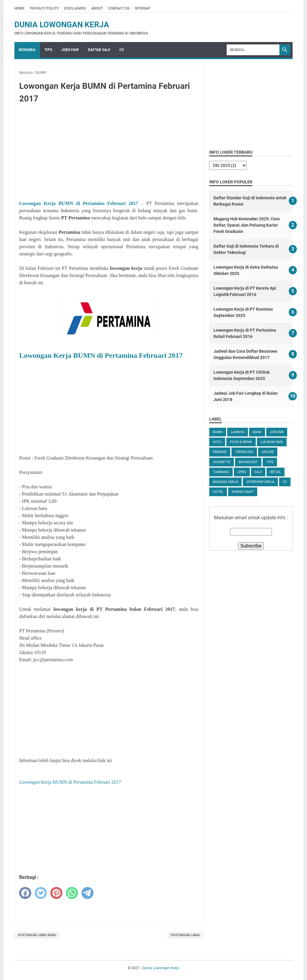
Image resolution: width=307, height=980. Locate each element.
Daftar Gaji (99, 50)
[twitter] (41, 893)
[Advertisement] (109, 153)
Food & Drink (241, 442)
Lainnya (238, 432)
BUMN (218, 432)
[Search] (253, 50)
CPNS (242, 472)
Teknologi (244, 452)
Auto (217, 442)
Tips (48, 50)
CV (122, 50)
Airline (268, 452)
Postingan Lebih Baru (37, 935)
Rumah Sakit (243, 492)
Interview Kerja (260, 482)
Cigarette (222, 462)
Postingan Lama (185, 935)
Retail (276, 472)
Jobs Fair (70, 50)
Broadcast (248, 462)
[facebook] (25, 893)
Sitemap (143, 8)
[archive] (228, 165)
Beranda (27, 50)
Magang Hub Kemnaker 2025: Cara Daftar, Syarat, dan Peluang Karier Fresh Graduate (247, 225)
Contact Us (119, 8)
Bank (257, 432)
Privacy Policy (44, 8)
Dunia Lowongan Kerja (62, 25)
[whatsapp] (72, 893)
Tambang (221, 472)
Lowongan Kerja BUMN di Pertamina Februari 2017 (79, 203)
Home (19, 8)
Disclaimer (75, 8)
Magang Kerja (225, 482)
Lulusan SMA (272, 442)
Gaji (258, 472)
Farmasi (220, 452)
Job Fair (277, 432)
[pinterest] (56, 893)
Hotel (218, 492)
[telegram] (88, 893)
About (97, 8)
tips (270, 462)
